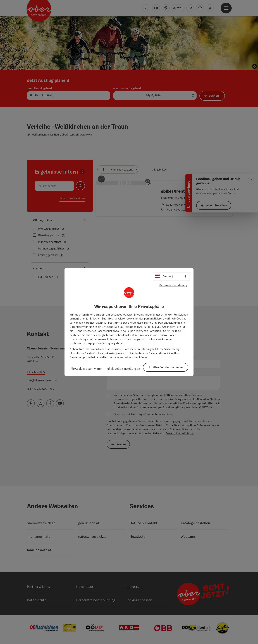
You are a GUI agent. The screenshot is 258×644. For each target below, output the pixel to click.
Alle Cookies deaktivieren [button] (86, 369)
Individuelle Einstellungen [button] (123, 369)
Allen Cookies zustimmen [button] (168, 367)
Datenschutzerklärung (173, 285)
